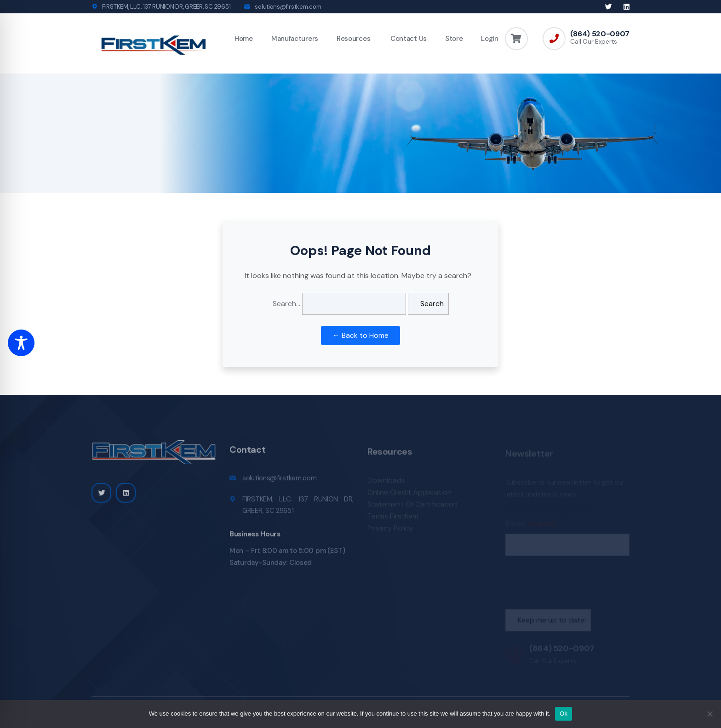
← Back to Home (360, 335)
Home (244, 39)
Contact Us (408, 39)
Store (454, 39)
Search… (286, 304)
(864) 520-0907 (600, 34)
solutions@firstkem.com (288, 7)
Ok (564, 714)
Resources (353, 39)
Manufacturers (295, 39)
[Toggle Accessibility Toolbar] (21, 343)
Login (490, 39)
